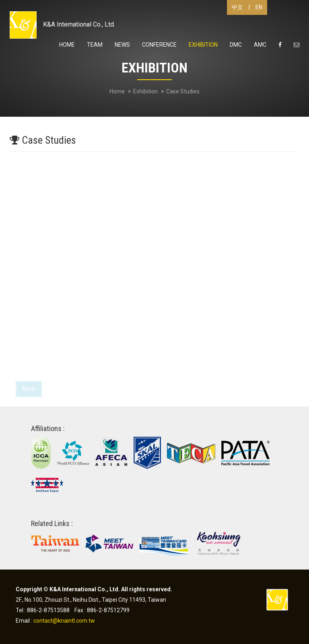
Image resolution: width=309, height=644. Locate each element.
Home (67, 45)
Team (95, 45)
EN (259, 7)
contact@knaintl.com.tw (64, 621)
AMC (260, 45)
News (122, 45)
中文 (237, 7)
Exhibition (203, 45)
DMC (236, 45)
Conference (159, 45)
